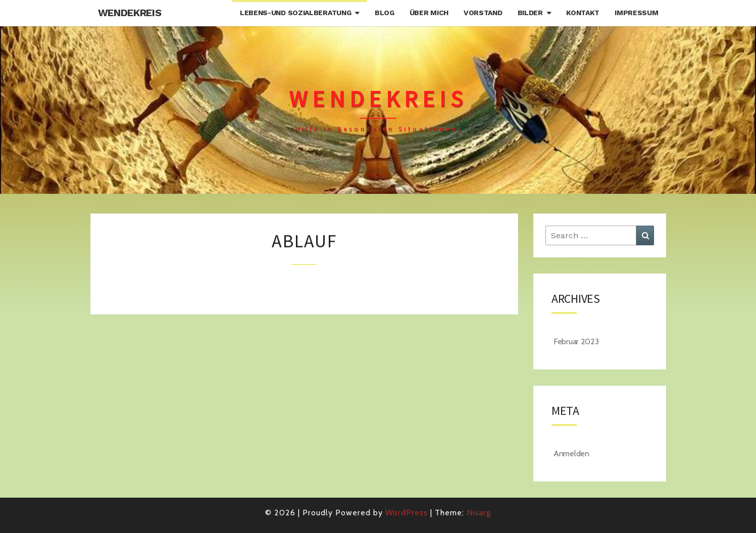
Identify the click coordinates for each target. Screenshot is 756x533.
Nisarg (479, 513)
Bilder (530, 13)
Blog (385, 13)
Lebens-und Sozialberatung (296, 13)
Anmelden (571, 454)
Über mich (429, 13)
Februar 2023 (576, 341)
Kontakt (583, 13)
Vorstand (483, 13)
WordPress (407, 513)
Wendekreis (130, 13)
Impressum (636, 13)
